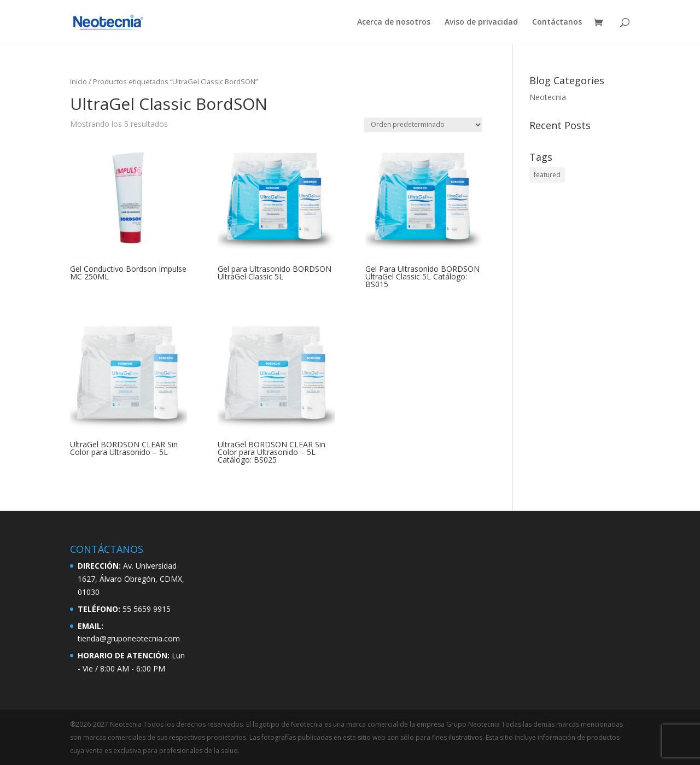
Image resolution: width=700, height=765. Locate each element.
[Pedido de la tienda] (423, 125)
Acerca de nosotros (394, 22)
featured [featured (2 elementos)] (547, 175)
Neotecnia (548, 97)
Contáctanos (557, 22)
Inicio (78, 81)
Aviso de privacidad (481, 22)
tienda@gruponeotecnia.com (129, 638)
